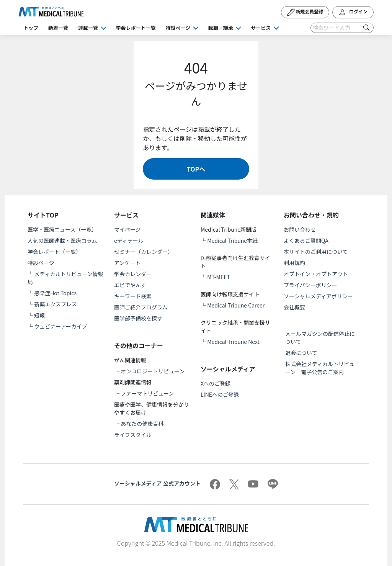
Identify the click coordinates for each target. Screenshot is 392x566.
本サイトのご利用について (316, 252)
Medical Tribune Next (233, 342)
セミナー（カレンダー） (144, 252)
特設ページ (178, 28)
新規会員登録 (305, 12)
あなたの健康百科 (142, 424)
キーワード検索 (133, 296)
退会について (301, 353)
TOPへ (196, 169)
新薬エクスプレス (56, 304)
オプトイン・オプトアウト (316, 274)
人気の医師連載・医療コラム (62, 240)
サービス (261, 28)
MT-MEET (219, 277)
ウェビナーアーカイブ (61, 326)
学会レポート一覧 (136, 28)
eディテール (129, 240)
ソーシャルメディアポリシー (318, 296)
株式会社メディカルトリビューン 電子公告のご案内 (320, 368)
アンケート (127, 263)
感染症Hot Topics (55, 293)
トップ (31, 28)
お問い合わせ (300, 229)
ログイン (353, 12)
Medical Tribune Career (236, 305)
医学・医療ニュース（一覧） (62, 229)
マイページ (127, 229)
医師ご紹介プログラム (141, 307)
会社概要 (294, 307)
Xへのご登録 (216, 383)
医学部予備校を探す (138, 318)
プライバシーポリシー (310, 285)
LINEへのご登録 (220, 394)
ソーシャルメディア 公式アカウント (157, 483)
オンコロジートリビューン (153, 371)
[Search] (342, 28)
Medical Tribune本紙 (232, 240)
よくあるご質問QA (306, 240)
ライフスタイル (133, 435)
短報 (39, 315)
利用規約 (294, 263)
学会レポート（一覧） (54, 252)
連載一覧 (88, 28)
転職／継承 (221, 28)
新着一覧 (58, 28)
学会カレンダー (133, 274)
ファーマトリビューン (147, 393)
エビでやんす (130, 285)
